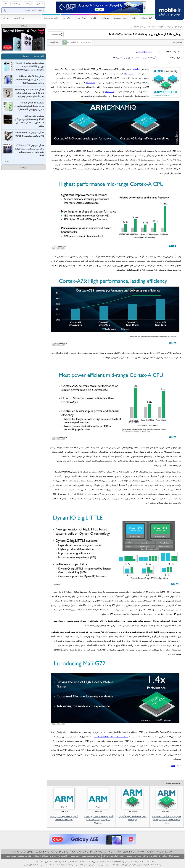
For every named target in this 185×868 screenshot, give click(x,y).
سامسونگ (110, 92)
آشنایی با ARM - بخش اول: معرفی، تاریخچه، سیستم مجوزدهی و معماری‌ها (98, 820)
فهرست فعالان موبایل (171, 856)
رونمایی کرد (128, 74)
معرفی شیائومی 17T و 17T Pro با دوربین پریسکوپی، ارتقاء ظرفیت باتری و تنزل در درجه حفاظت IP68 (29, 151)
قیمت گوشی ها (114, 852)
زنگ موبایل (74, 856)
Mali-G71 (90, 83)
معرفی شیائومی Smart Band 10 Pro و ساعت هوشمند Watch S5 (30, 134)
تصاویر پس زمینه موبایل (90, 856)
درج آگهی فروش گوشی (65, 852)
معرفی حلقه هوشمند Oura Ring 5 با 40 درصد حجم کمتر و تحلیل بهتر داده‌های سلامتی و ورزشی (30, 93)
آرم (152, 58)
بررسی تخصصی (100, 852)
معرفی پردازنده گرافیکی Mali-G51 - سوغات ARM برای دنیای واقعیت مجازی (167, 820)
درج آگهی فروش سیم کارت (23, 852)
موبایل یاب (150, 852)
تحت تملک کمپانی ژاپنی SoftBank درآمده (111, 737)
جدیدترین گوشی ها (165, 852)
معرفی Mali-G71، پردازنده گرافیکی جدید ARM (132, 818)
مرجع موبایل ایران (175, 27)
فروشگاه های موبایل (152, 856)
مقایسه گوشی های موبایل (133, 852)
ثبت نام (6, 18)
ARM (173, 766)
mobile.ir (137, 69)
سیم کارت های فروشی (45, 852)
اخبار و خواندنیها (51, 18)
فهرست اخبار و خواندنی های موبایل (148, 27)
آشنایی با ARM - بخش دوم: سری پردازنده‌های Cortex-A (64, 818)
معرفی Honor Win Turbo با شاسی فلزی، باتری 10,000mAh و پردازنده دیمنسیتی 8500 (29, 80)
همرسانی (54, 34)
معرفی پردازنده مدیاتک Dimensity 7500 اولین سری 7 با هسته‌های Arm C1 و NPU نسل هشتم (29, 121)
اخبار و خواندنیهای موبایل (33, 56)
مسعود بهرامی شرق (144, 52)
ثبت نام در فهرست (134, 856)
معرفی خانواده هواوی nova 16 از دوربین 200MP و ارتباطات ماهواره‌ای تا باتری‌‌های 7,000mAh (29, 67)
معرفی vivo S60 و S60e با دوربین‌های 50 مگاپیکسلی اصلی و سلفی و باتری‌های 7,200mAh (29, 106)
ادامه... (6, 162)
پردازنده (141, 58)
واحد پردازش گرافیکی (124, 58)
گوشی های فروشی (84, 852)
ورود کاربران (19, 18)
